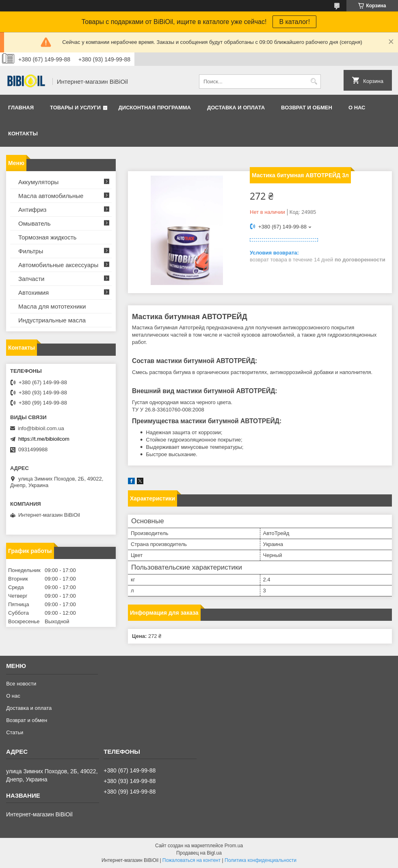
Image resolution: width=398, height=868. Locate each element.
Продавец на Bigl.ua (199, 853)
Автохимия (34, 293)
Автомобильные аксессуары (58, 265)
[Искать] (314, 82)
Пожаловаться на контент (191, 860)
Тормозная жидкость (47, 237)
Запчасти (31, 279)
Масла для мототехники (52, 306)
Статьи (15, 732)
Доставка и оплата (236, 108)
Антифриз (32, 210)
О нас (357, 108)
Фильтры (31, 251)
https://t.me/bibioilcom (44, 439)
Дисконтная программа (155, 108)
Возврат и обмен (307, 108)
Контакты (23, 134)
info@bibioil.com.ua (41, 428)
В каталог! (294, 22)
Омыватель (35, 223)
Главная (21, 108)
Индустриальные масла (52, 320)
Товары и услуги (75, 108)
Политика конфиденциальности (261, 860)
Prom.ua (234, 846)
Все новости (21, 684)
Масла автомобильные (51, 196)
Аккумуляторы (38, 182)
